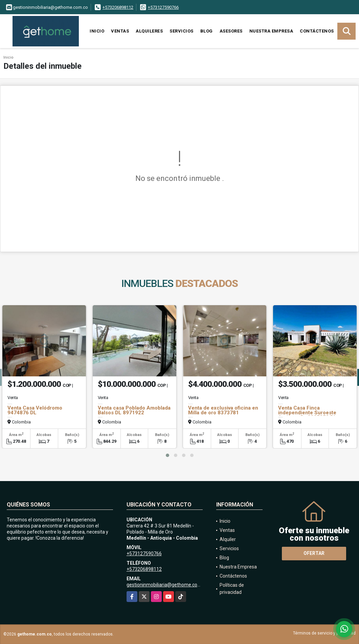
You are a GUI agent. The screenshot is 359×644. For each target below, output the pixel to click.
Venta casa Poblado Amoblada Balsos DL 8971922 (134, 410)
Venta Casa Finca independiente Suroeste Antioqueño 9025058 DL (307, 413)
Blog (207, 31)
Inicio (97, 31)
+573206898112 (118, 7)
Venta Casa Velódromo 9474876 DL (35, 410)
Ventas (120, 31)
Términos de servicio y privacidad (324, 633)
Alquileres (149, 31)
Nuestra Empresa (271, 31)
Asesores (231, 31)
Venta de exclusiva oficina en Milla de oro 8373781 (223, 410)
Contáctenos (317, 31)
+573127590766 (163, 7)
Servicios (182, 31)
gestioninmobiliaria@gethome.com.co (167, 585)
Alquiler (228, 539)
